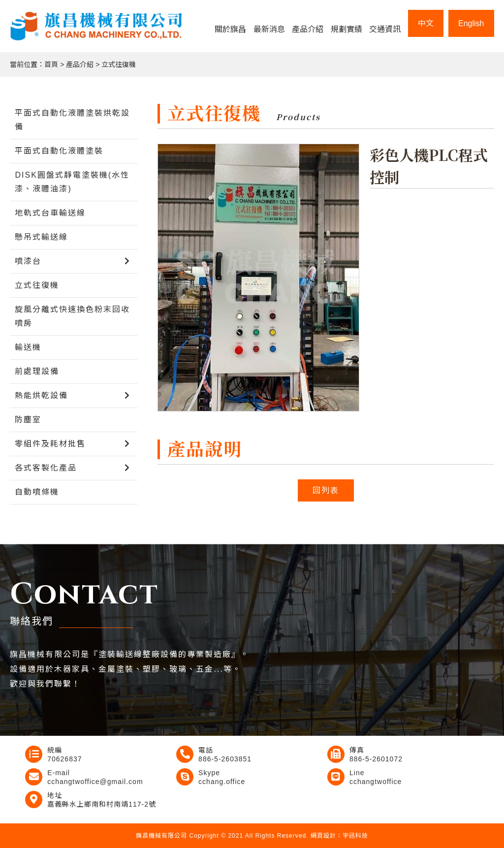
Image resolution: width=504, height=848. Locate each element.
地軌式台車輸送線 (50, 213)
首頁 (51, 64)
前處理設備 (37, 371)
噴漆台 (28, 261)
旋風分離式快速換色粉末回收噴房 (72, 316)
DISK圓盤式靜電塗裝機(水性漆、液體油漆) (72, 182)
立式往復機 (119, 64)
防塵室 (28, 420)
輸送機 (28, 347)
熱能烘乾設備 (41, 395)
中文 (426, 23)
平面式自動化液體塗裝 (59, 151)
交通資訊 (385, 29)
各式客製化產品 (46, 468)
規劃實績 (346, 29)
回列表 (326, 490)
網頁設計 (323, 836)
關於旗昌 (230, 29)
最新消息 (269, 29)
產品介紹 (308, 29)
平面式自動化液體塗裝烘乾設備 (72, 120)
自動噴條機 (37, 492)
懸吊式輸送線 (41, 237)
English (471, 23)
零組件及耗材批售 (50, 444)
